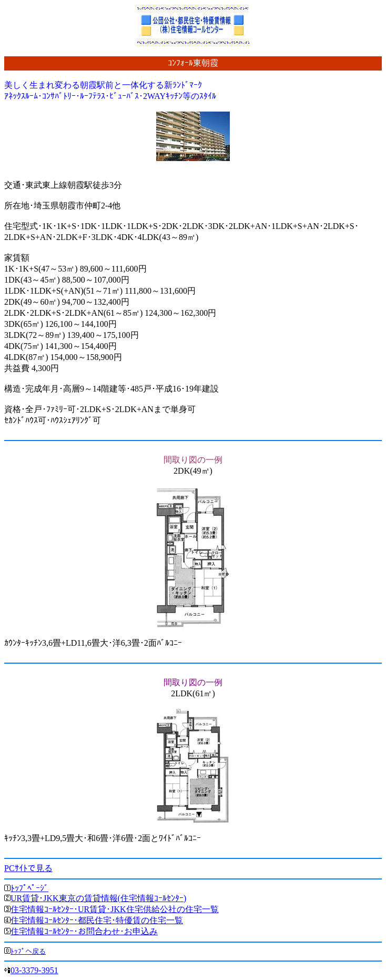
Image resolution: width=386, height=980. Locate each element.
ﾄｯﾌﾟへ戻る (28, 951)
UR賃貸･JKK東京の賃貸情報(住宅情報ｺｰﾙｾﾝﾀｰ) (98, 898)
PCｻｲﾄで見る (28, 868)
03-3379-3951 (34, 970)
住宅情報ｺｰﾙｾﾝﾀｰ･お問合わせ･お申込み (84, 931)
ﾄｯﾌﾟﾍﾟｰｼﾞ (29, 888)
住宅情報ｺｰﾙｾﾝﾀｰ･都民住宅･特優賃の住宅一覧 (97, 920)
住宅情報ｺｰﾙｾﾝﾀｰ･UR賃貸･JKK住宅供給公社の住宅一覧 (115, 909)
